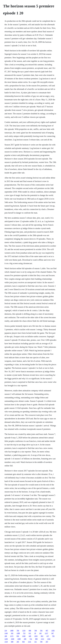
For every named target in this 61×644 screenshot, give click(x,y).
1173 (12, 636)
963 (42, 636)
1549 (24, 636)
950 (18, 636)
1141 (29, 642)
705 (53, 636)
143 (40, 633)
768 (36, 631)
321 (36, 642)
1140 (6, 633)
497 (47, 631)
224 (6, 631)
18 (35, 633)
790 (41, 642)
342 (12, 633)
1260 (6, 639)
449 (30, 636)
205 (18, 642)
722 (24, 633)
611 (30, 633)
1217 (46, 633)
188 (6, 636)
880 (36, 639)
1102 (49, 639)
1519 (6, 642)
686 (30, 631)
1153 (42, 639)
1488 (12, 631)
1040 (13, 639)
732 (31, 639)
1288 (18, 633)
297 (47, 642)
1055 (36, 636)
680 (12, 642)
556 (41, 631)
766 (18, 631)
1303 (53, 631)
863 (23, 642)
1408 (19, 639)
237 (48, 636)
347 (52, 633)
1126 (24, 631)
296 (25, 639)
